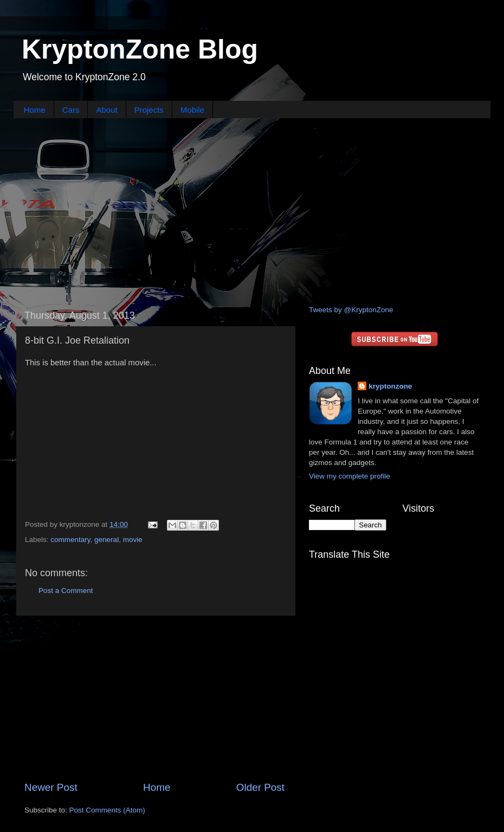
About (106, 110)
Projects (149, 110)
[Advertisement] (252, 210)
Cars (71, 110)
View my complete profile (350, 476)
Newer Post (51, 787)
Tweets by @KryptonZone (351, 310)
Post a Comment (66, 591)
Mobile (192, 110)
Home (35, 110)
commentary (70, 540)
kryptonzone (390, 386)
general (106, 540)
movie (133, 540)
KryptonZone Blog (140, 49)
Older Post (260, 787)
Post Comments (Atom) (107, 810)
